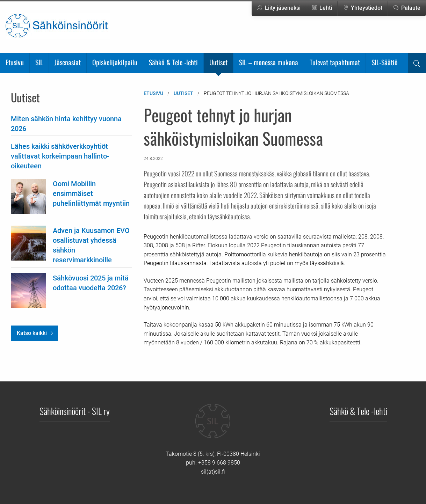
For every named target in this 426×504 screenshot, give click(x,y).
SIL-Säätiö (385, 62)
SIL (39, 62)
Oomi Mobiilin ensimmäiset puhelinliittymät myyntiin (91, 193)
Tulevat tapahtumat (335, 62)
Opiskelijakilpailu (115, 62)
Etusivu (15, 62)
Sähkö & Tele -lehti (173, 62)
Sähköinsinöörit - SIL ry (75, 411)
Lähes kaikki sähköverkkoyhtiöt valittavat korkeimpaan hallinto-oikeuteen (60, 156)
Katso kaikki (32, 333)
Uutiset (218, 62)
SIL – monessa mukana (269, 62)
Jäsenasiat (68, 62)
